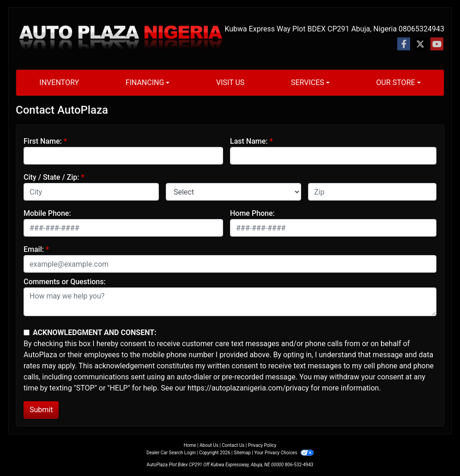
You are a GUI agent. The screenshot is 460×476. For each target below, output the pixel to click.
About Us (209, 445)
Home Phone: (252, 213)
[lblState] (233, 192)
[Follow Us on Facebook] (404, 44)
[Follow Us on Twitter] (420, 44)
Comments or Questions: (65, 282)
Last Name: (249, 141)
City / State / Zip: (51, 177)
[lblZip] (372, 192)
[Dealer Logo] (120, 39)
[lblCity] (91, 192)
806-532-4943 (299, 465)
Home (190, 445)
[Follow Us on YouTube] (437, 44)
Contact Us (233, 445)
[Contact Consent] (27, 333)
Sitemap (242, 453)
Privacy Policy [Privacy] (262, 445)
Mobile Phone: (47, 213)
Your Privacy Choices (284, 453)
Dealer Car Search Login (171, 453)
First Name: (43, 141)
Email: (34, 249)
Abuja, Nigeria (374, 29)
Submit (41, 410)
